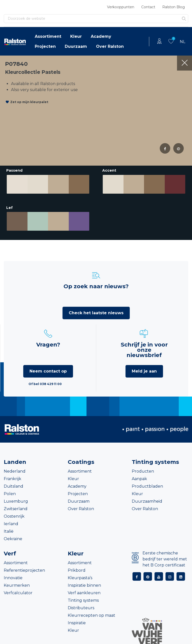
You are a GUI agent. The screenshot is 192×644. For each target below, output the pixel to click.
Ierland (11, 522)
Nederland (15, 469)
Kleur (76, 36)
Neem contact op (48, 369)
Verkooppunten (121, 7)
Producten (143, 469)
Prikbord (77, 568)
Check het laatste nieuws (96, 311)
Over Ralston (110, 46)
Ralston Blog (173, 7)
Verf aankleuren (84, 591)
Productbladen (147, 484)
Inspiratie (77, 621)
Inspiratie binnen (84, 583)
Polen (10, 492)
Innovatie (13, 576)
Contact (148, 7)
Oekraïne (13, 537)
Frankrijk (12, 476)
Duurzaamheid (147, 499)
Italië (9, 529)
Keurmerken (17, 583)
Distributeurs (81, 606)
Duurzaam (76, 46)
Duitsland (13, 484)
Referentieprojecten (24, 568)
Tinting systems (83, 598)
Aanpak (139, 476)
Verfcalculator (18, 591)
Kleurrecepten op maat (91, 613)
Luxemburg (16, 499)
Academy (101, 36)
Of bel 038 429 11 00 (45, 382)
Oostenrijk (14, 514)
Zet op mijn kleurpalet (29, 102)
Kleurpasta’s (80, 576)
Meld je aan (144, 369)
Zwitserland (16, 507)
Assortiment (48, 36)
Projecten (45, 46)
